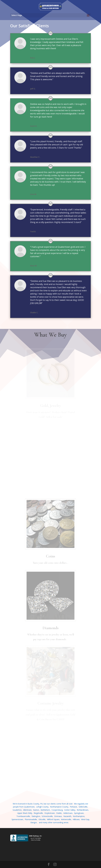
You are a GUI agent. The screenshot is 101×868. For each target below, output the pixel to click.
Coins (51, 556)
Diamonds (51, 628)
